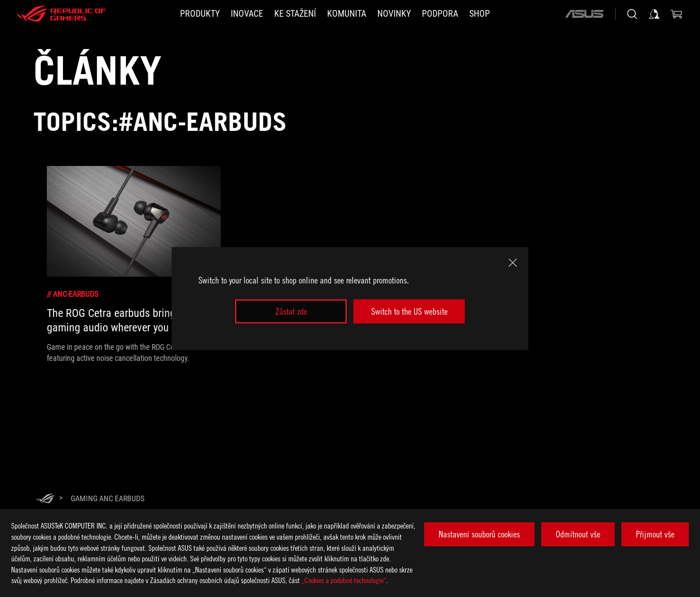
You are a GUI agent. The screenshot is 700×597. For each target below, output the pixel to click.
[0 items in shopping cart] (677, 14)
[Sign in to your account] (654, 14)
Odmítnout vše (578, 534)
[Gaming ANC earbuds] (108, 498)
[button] (200, 14)
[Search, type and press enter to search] (632, 14)
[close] (513, 263)
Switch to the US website (409, 311)
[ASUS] (584, 14)
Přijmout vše (655, 534)
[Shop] (480, 14)
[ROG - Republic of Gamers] (61, 14)
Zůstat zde (291, 311)
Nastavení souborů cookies (479, 534)
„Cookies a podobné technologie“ (344, 580)
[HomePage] (45, 499)
